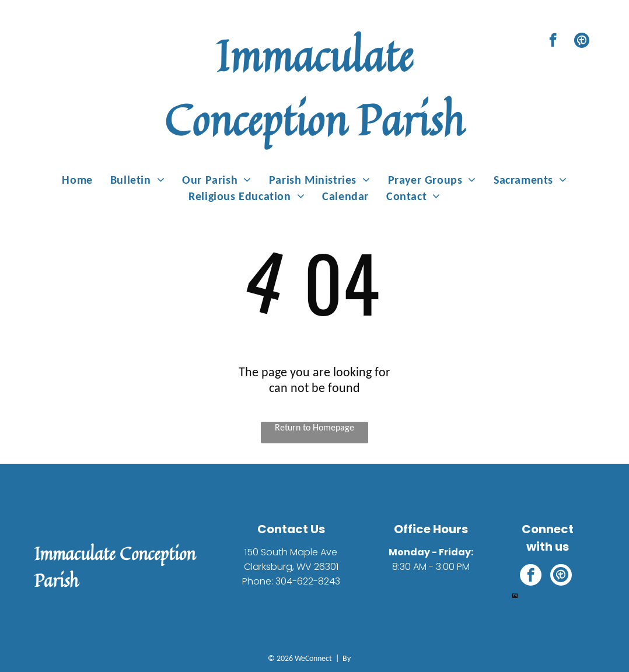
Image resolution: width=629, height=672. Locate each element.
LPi (357, 658)
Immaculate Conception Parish (314, 87)
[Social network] (581, 41)
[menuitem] (77, 180)
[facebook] (553, 41)
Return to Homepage (314, 427)
